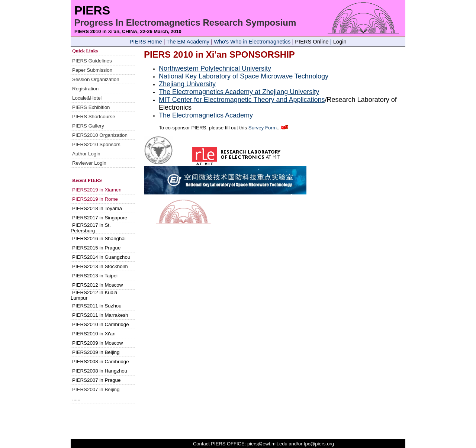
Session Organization (96, 79)
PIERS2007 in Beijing (96, 389)
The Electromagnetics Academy (206, 115)
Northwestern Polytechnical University (215, 68)
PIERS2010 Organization (100, 135)
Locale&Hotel (87, 98)
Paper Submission (92, 70)
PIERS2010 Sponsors (96, 144)
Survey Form (263, 128)
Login (340, 42)
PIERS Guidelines (92, 61)
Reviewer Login (89, 163)
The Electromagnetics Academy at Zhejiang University (239, 92)
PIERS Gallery (88, 126)
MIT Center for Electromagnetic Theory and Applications (242, 100)
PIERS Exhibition (91, 107)
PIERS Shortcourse (94, 117)
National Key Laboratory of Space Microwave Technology (244, 76)
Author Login (86, 154)
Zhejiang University (187, 84)
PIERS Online (312, 42)
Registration (85, 89)
